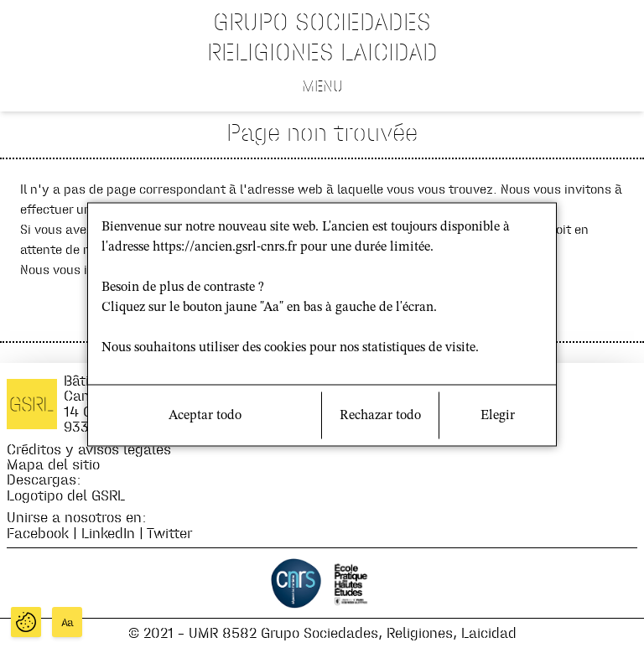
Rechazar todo (380, 415)
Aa (68, 622)
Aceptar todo (205, 415)
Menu (322, 86)
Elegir (498, 415)
